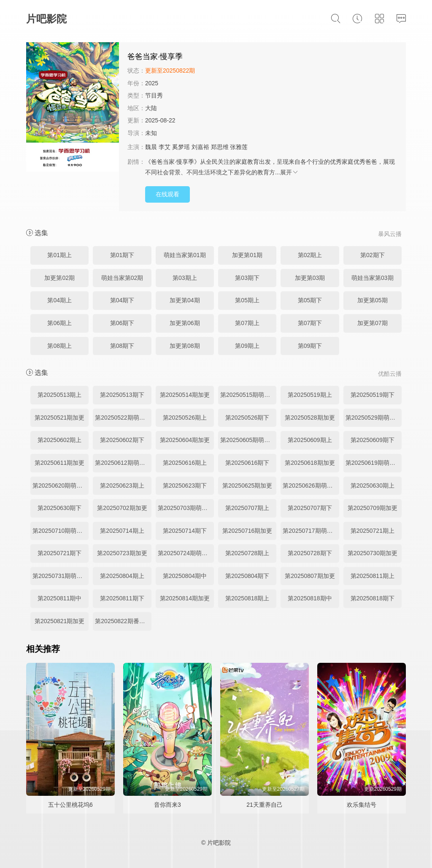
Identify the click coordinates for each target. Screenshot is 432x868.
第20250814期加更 (185, 598)
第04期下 (122, 300)
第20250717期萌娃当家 (311, 531)
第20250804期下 (247, 576)
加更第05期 (373, 300)
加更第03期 (310, 278)
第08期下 (122, 346)
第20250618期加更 (310, 463)
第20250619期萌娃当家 (374, 463)
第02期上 (310, 255)
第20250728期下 (310, 553)
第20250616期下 (247, 463)
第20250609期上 (310, 440)
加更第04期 (185, 300)
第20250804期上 (122, 576)
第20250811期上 (373, 576)
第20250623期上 (122, 486)
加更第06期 (185, 323)
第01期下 (122, 255)
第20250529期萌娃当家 (374, 418)
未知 (151, 133)
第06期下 (122, 323)
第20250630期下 (59, 508)
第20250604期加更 (185, 440)
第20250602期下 (122, 440)
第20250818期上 (247, 598)
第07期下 (310, 323)
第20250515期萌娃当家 (248, 395)
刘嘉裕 (200, 147)
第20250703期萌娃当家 (186, 508)
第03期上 (185, 278)
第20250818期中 (310, 598)
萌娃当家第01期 (185, 255)
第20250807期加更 (310, 576)
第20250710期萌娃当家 (61, 531)
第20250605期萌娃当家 (248, 440)
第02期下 (373, 255)
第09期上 (247, 346)
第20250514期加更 (185, 395)
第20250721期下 (59, 553)
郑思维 (220, 147)
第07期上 (247, 323)
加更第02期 (59, 278)
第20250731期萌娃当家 (61, 576)
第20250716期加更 (247, 531)
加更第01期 (247, 255)
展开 (289, 172)
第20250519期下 (373, 395)
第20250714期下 (185, 531)
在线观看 (167, 194)
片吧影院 (46, 19)
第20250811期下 (122, 598)
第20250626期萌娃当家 (311, 486)
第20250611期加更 (59, 463)
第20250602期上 (59, 440)
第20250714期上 (122, 531)
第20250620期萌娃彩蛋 (61, 486)
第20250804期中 (185, 576)
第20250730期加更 (373, 553)
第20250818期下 (373, 598)
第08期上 (59, 346)
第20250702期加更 (122, 508)
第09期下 (310, 346)
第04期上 (59, 300)
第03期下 (247, 278)
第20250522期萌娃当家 (123, 418)
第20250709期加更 (373, 508)
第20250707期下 (310, 508)
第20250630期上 (373, 486)
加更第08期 (185, 346)
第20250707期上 (247, 508)
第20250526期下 (247, 418)
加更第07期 (373, 323)
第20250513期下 (122, 395)
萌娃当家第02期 (122, 278)
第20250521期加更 (59, 418)
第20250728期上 (247, 553)
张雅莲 (239, 147)
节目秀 (154, 95)
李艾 (165, 147)
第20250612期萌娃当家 (123, 463)
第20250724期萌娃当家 (186, 553)
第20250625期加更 (247, 486)
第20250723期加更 (122, 553)
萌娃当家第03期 (373, 278)
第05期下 (310, 300)
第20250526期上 (185, 418)
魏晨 (151, 147)
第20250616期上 (185, 463)
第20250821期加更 (59, 621)
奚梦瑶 (181, 147)
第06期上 (59, 323)
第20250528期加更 (310, 418)
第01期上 (59, 255)
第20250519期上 (310, 395)
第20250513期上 (59, 395)
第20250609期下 (373, 440)
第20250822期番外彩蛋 (123, 621)
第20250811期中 (59, 598)
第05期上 (247, 300)
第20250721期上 (373, 531)
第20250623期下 (185, 486)
